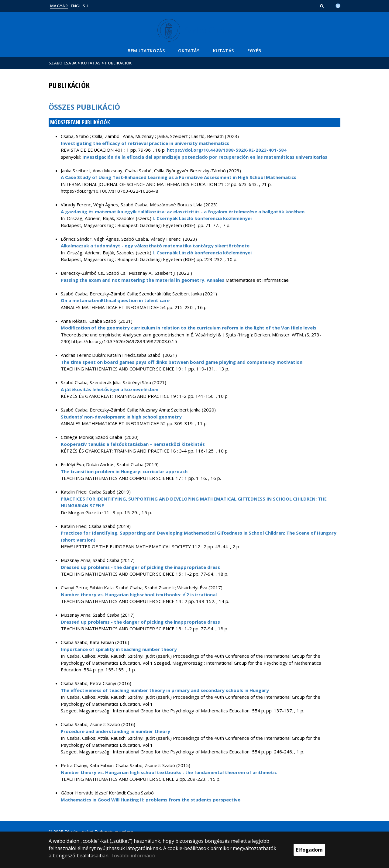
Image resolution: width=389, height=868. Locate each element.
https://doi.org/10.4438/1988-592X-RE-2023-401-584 (227, 150)
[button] (322, 6)
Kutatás (224, 51)
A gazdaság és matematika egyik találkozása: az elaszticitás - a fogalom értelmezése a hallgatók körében (183, 212)
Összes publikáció (84, 107)
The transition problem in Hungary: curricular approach (124, 471)
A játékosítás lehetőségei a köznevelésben (110, 389)
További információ (133, 856)
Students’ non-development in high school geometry (121, 417)
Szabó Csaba (63, 63)
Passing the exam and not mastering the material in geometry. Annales (143, 280)
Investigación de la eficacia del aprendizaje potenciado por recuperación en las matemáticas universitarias (205, 157)
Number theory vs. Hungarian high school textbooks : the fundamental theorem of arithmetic (169, 772)
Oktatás (189, 51)
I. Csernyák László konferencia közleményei (202, 218)
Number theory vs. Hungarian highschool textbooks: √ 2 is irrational (139, 594)
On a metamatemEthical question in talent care (115, 300)
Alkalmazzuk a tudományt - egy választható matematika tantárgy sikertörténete (155, 246)
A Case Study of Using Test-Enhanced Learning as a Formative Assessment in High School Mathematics (179, 177)
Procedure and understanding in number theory (115, 731)
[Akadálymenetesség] (338, 5)
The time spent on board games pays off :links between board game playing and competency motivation (182, 362)
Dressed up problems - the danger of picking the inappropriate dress (140, 567)
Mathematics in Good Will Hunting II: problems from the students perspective (151, 800)
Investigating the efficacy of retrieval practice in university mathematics (145, 143)
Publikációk (118, 63)
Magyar (59, 6)
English (80, 6)
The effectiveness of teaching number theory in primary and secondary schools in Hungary (165, 690)
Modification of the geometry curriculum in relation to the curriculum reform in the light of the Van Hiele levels (189, 328)
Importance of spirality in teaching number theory (119, 649)
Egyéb (254, 51)
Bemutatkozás (146, 51)
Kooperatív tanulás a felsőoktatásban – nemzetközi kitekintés (133, 444)
